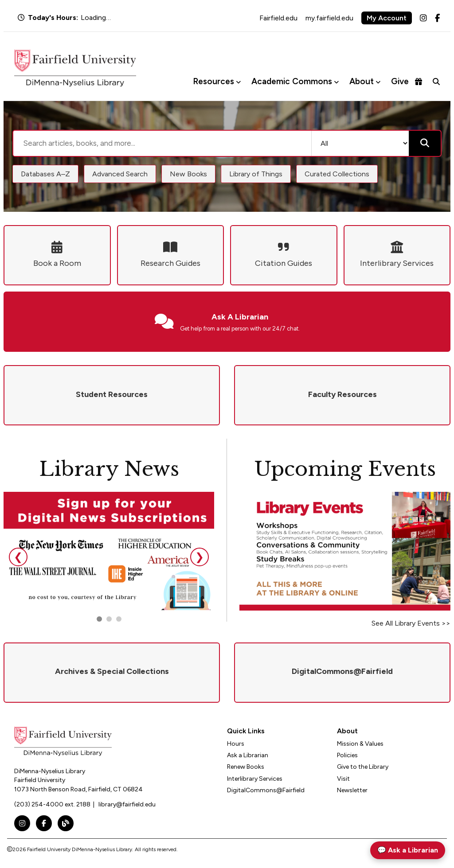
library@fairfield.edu (127, 804)
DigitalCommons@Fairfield (266, 790)
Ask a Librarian (248, 755)
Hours (236, 744)
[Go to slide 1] (99, 619)
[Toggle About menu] (378, 82)
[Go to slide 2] (109, 619)
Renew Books (246, 767)
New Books (188, 174)
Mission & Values (360, 744)
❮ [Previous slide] (18, 557)
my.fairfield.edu (329, 18)
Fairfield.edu (278, 18)
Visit (343, 779)
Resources (213, 81)
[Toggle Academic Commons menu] (336, 82)
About (362, 81)
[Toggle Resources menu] (238, 82)
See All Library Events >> (411, 623)
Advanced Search (120, 174)
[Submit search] (425, 143)
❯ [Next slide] (200, 557)
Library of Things (256, 174)
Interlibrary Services (255, 779)
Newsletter (352, 790)
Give (407, 81)
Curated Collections (337, 174)
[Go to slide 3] (119, 619)
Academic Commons (292, 81)
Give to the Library (363, 767)
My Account (387, 18)
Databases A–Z (45, 174)
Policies (347, 755)
